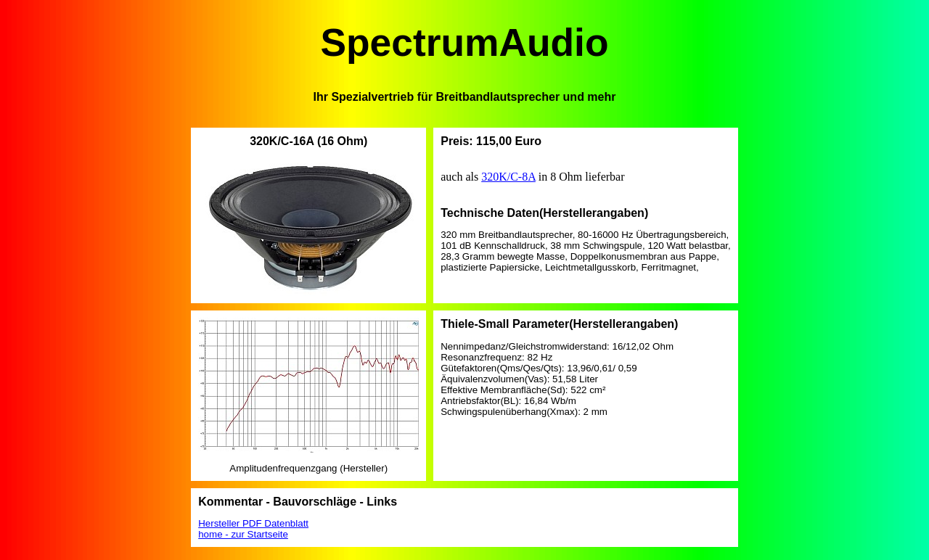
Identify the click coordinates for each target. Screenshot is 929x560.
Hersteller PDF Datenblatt (253, 523)
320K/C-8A (508, 177)
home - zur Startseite (243, 534)
